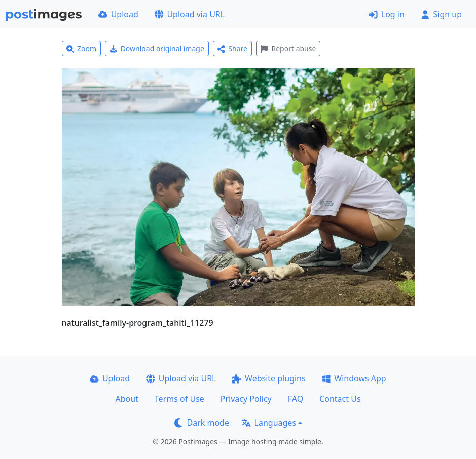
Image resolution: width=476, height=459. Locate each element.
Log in (387, 14)
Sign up (441, 14)
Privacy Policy (246, 399)
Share (232, 48)
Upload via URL (190, 14)
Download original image (157, 48)
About (126, 399)
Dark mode (202, 423)
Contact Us (340, 399)
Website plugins (269, 378)
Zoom (82, 48)
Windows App (354, 378)
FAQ (296, 399)
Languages (269, 423)
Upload (118, 14)
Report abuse (288, 48)
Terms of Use (179, 399)
